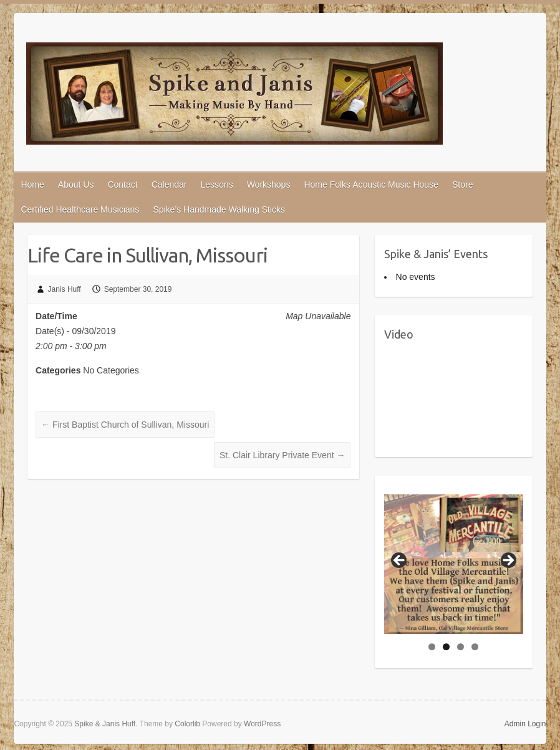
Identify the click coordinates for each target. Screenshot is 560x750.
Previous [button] (400, 561)
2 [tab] (446, 647)
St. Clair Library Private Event (282, 455)
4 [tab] (475, 647)
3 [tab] (461, 647)
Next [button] (508, 561)
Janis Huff (65, 289)
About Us (76, 185)
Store (462, 185)
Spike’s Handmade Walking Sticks (219, 209)
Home (32, 185)
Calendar (169, 185)
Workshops (269, 185)
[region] (454, 564)
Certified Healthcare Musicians (80, 209)
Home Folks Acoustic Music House (371, 185)
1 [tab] (432, 647)
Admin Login (525, 724)
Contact (122, 185)
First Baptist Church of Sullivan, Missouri (125, 425)
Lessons (216, 185)
